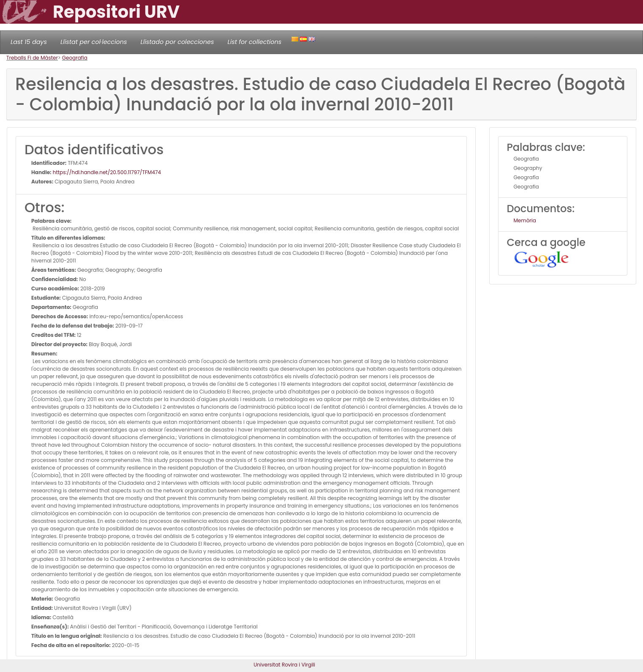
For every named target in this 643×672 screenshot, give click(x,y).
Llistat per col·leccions (94, 42)
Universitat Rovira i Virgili (284, 665)
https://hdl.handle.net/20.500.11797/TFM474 (106, 172)
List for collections (254, 42)
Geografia (75, 58)
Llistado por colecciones (177, 42)
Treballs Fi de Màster (32, 58)
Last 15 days (29, 42)
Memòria (525, 220)
